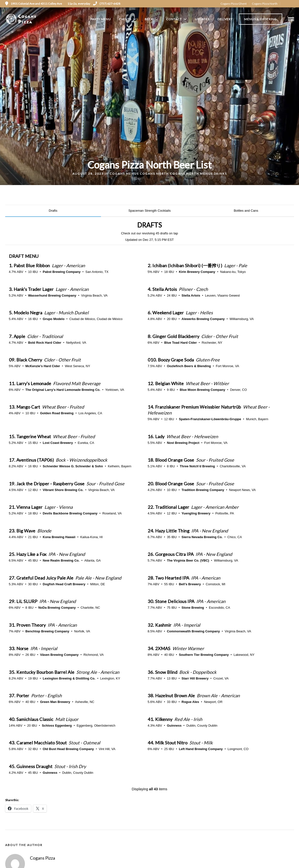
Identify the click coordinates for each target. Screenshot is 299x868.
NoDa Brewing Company (57, 608)
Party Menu (101, 19)
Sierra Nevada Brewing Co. (202, 537)
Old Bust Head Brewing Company (68, 749)
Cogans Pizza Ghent (234, 4)
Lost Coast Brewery (58, 443)
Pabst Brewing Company (62, 272)
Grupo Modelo (54, 319)
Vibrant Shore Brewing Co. (63, 490)
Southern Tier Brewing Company (204, 655)
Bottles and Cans (246, 211)
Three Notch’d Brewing (197, 466)
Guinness (174, 726)
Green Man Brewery (55, 702)
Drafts (53, 211)
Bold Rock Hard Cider (45, 343)
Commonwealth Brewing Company (193, 631)
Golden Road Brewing (57, 413)
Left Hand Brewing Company (201, 749)
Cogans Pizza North (265, 4)
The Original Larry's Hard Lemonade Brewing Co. (63, 390)
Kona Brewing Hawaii (59, 537)
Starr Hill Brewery (195, 678)
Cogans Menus (124, 174)
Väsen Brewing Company (59, 655)
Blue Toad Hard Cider (180, 343)
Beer (149, 19)
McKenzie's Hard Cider (43, 366)
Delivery (225, 19)
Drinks (220, 174)
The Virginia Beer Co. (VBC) (188, 560)
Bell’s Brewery (190, 584)
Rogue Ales (190, 702)
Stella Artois (191, 295)
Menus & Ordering (260, 19)
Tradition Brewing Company (203, 490)
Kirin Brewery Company (197, 272)
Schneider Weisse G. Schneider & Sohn (73, 466)
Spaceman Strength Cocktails (149, 211)
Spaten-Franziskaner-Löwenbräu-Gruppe (210, 419)
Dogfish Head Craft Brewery (64, 584)
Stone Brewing (193, 608)
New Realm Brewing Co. (61, 560)
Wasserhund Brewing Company (52, 295)
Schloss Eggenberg (57, 726)
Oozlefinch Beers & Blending (189, 366)
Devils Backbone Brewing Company (70, 513)
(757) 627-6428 (107, 4)
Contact (174, 19)
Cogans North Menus (191, 174)
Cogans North (154, 174)
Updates (202, 19)
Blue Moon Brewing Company (202, 390)
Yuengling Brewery (196, 513)
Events (125, 19)
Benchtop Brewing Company (47, 631)
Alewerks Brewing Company (203, 319)
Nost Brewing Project (183, 443)
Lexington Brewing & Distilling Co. (69, 678)
